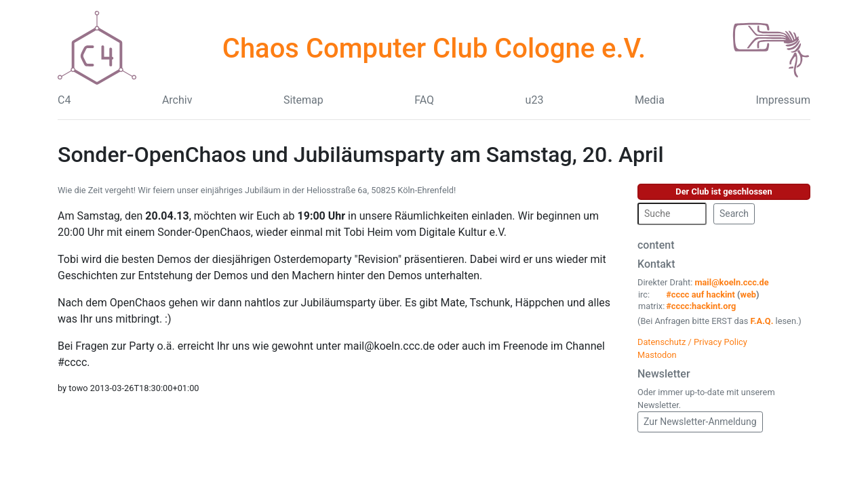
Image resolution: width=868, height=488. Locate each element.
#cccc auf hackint (701, 294)
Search (734, 213)
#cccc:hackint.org (701, 306)
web (749, 294)
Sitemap (303, 100)
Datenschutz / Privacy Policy (692, 342)
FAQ (424, 100)
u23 (535, 100)
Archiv (177, 100)
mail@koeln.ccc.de (731, 282)
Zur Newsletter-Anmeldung (700, 422)
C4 (64, 100)
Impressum (783, 100)
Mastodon (657, 355)
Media (650, 100)
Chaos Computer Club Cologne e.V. (434, 48)
